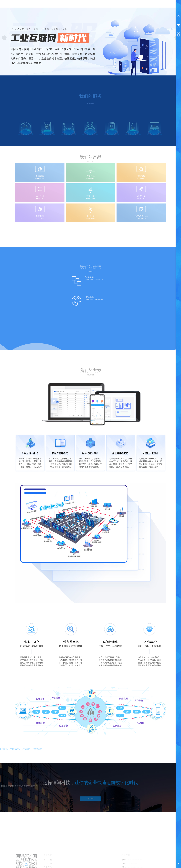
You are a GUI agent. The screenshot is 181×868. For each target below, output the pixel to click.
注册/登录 (126, 4)
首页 (36, 4)
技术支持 (92, 4)
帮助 (178, 34)
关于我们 (103, 4)
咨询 (178, 25)
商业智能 (69, 4)
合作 (178, 15)
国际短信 (81, 4)
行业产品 (58, 4)
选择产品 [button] (115, 4)
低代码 (47, 4)
